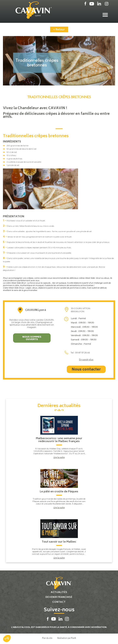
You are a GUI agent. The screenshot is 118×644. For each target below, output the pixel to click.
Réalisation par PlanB (67, 638)
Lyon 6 (38, 16)
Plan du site (47, 638)
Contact (59, 602)
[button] (7, 638)
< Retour (59, 30)
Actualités (59, 592)
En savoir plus (86, 360)
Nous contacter (86, 370)
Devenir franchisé (59, 597)
